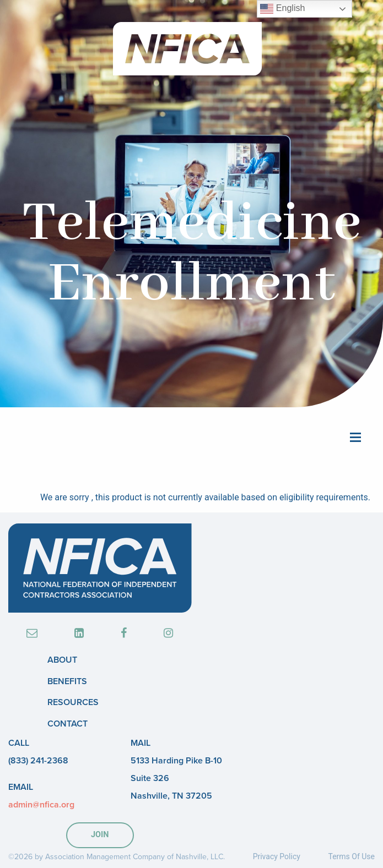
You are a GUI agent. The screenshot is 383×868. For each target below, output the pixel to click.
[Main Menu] (355, 436)
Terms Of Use (351, 856)
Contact (68, 724)
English (282, 9)
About (62, 660)
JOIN (100, 835)
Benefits (67, 681)
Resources (73, 702)
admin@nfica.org (41, 805)
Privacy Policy (277, 856)
